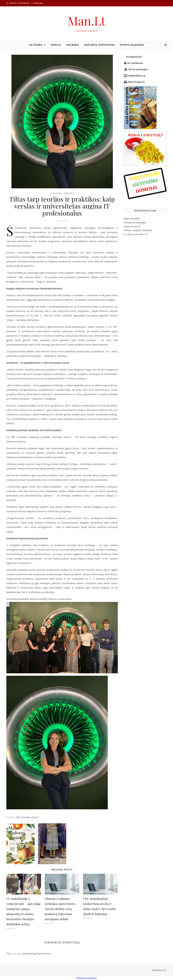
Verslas (56, 45)
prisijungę (16, 953)
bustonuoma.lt (132, 226)
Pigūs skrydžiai (132, 218)
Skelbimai (72, 45)
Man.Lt (86, 21)
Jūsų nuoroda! (136, 234)
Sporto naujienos (132, 45)
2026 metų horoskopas (99, 45)
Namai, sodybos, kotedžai (138, 230)
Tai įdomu (36, 45)
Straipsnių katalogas (135, 222)
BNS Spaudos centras (27, 817)
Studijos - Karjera (62, 193)
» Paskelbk (37, 3)
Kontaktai (24, 3)
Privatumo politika (86, 978)
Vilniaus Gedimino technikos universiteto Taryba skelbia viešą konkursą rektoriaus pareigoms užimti (60, 909)
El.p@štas (12, 3)
